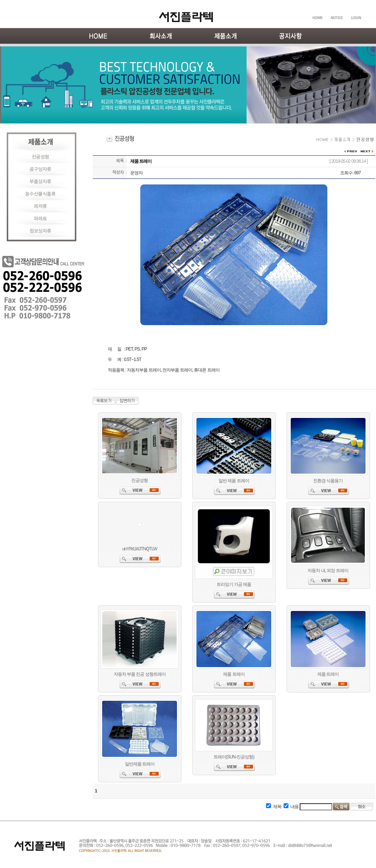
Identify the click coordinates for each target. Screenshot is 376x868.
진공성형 (140, 480)
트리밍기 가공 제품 (234, 584)
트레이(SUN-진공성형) (234, 757)
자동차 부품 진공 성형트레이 (140, 674)
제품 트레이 (234, 674)
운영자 (136, 173)
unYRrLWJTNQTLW (140, 549)
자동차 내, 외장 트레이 (328, 571)
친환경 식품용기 (328, 481)
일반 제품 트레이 (234, 481)
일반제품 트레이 (140, 764)
